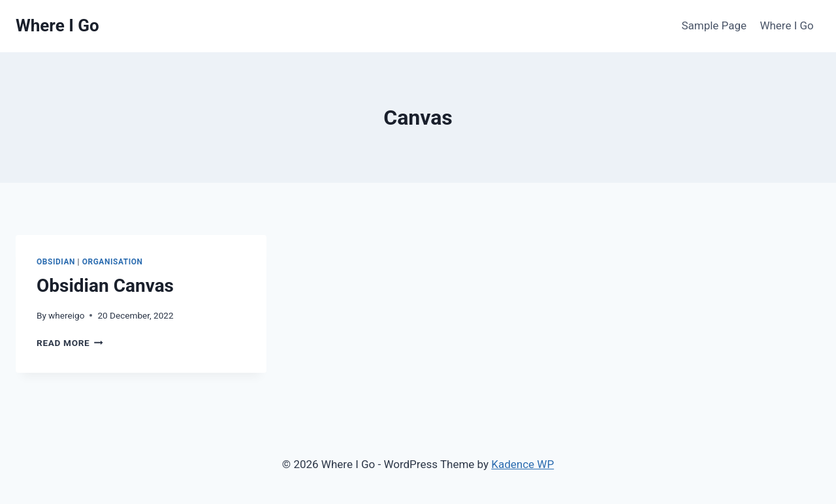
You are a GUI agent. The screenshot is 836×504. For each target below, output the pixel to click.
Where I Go (786, 25)
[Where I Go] (57, 26)
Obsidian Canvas (105, 286)
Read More (70, 343)
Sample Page (714, 25)
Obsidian (56, 262)
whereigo (66, 315)
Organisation (113, 262)
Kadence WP (522, 464)
